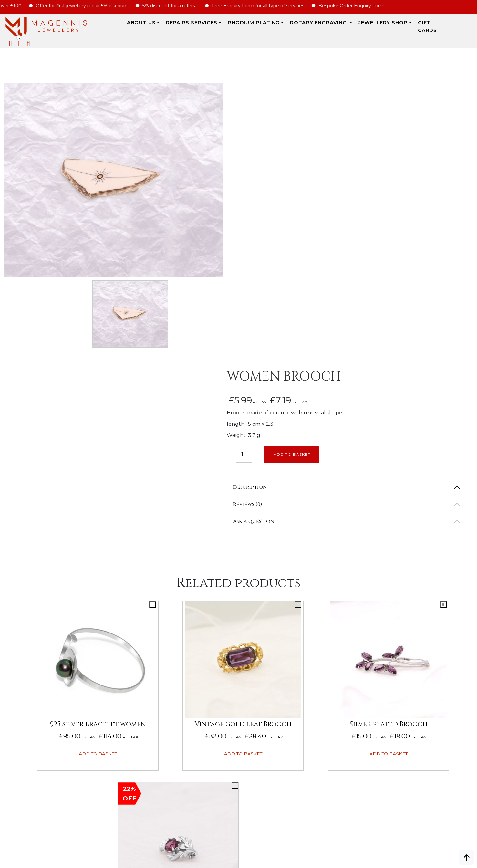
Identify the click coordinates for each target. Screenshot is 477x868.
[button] (471, 27)
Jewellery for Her (334, 672)
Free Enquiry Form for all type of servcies (264, 6)
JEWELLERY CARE (118, 691)
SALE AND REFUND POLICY (428, 691)
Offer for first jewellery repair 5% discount (88, 6)
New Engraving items (338, 691)
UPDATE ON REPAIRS (240, 730)
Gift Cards (401, 26)
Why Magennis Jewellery (36, 662)
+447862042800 (61, 826)
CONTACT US (231, 739)
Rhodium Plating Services (132, 672)
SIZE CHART (112, 710)
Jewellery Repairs (122, 652)
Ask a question (282, 249)
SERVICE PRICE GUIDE (123, 681)
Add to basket (321, 182)
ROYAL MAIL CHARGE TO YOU (131, 701)
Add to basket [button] (60, 566)
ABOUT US (107, 26)
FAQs (10, 691)
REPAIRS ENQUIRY (237, 662)
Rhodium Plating (220, 26)
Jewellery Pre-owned (339, 701)
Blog (10, 701)
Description (278, 215)
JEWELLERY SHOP (349, 26)
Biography (18, 672)
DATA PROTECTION (420, 710)
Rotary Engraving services (134, 662)
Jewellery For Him (334, 681)
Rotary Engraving (285, 26)
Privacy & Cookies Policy (429, 701)
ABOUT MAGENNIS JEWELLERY (39, 652)
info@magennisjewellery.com (61, 816)
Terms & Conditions (423, 681)
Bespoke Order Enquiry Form (358, 6)
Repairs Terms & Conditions (433, 652)
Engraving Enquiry (240, 652)
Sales (317, 662)
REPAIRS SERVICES (158, 26)
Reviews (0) (275, 232)
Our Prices (18, 681)
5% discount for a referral (176, 6)
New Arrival (326, 652)
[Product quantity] (272, 182)
